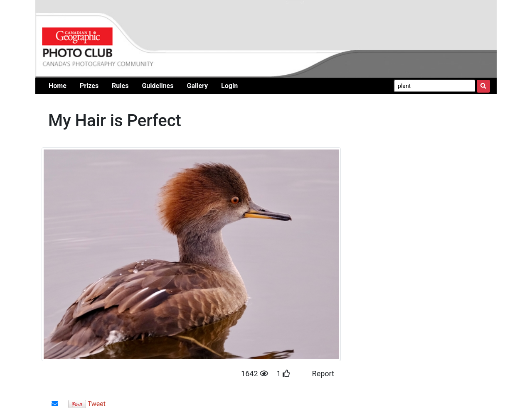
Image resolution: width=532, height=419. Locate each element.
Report (323, 374)
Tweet (97, 404)
